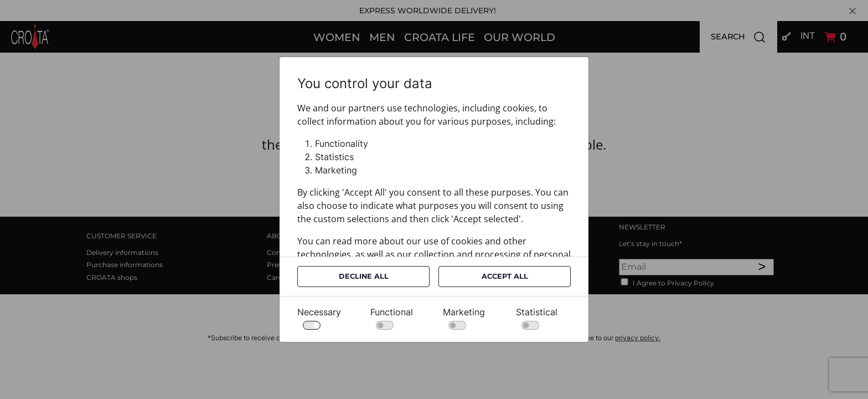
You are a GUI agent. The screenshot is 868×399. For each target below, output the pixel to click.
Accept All (505, 276)
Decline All (364, 276)
